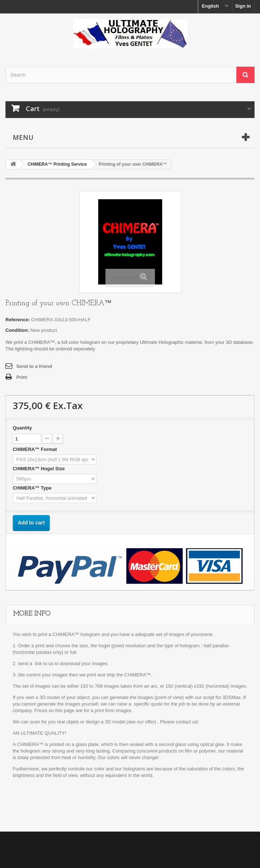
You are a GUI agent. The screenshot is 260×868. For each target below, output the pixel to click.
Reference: (18, 320)
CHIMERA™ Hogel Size (39, 469)
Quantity (22, 428)
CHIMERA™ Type (33, 488)
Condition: (17, 330)
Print (22, 377)
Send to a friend (34, 366)
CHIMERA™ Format (35, 449)
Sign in (243, 6)
